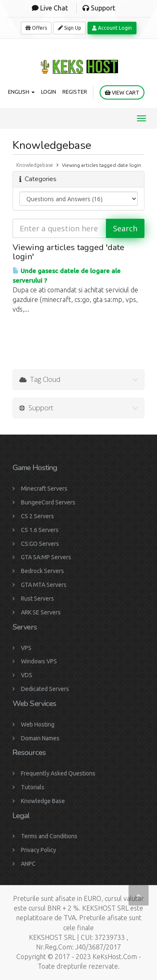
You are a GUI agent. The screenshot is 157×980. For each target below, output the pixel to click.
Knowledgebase (35, 165)
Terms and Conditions (49, 836)
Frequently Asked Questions (58, 773)
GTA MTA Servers (44, 585)
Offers (36, 28)
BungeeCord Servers (48, 502)
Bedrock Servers (42, 571)
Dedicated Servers (45, 689)
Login (49, 92)
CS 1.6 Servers (40, 530)
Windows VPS (39, 661)
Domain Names (40, 738)
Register (75, 92)
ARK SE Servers (41, 612)
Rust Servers (37, 599)
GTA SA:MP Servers (46, 557)
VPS (26, 648)
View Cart (122, 93)
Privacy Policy (39, 850)
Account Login (112, 28)
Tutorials (33, 787)
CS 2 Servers (37, 516)
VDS (27, 675)
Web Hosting (38, 724)
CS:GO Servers (40, 544)
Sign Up (69, 28)
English (21, 92)
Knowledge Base (43, 801)
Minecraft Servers (44, 489)
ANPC (28, 864)
